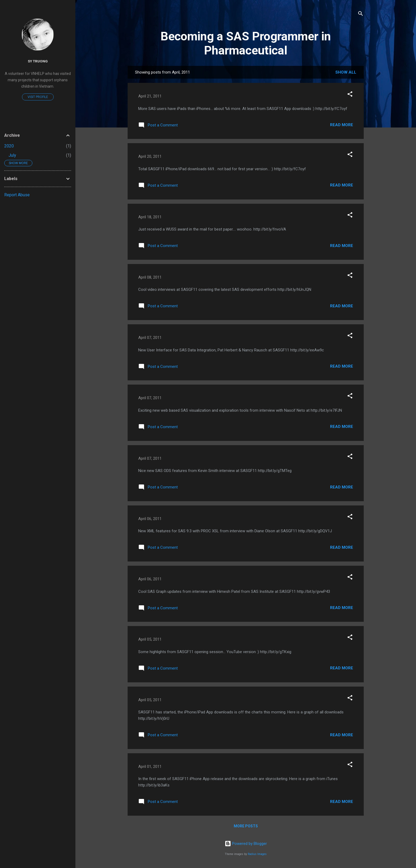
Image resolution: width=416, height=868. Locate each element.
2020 (9, 146)
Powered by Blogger (246, 844)
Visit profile (38, 97)
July (12, 155)
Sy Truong (38, 61)
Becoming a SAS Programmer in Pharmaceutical (246, 43)
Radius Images (257, 854)
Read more (342, 125)
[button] (350, 95)
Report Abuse (17, 195)
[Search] (361, 14)
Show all (346, 72)
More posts (246, 826)
